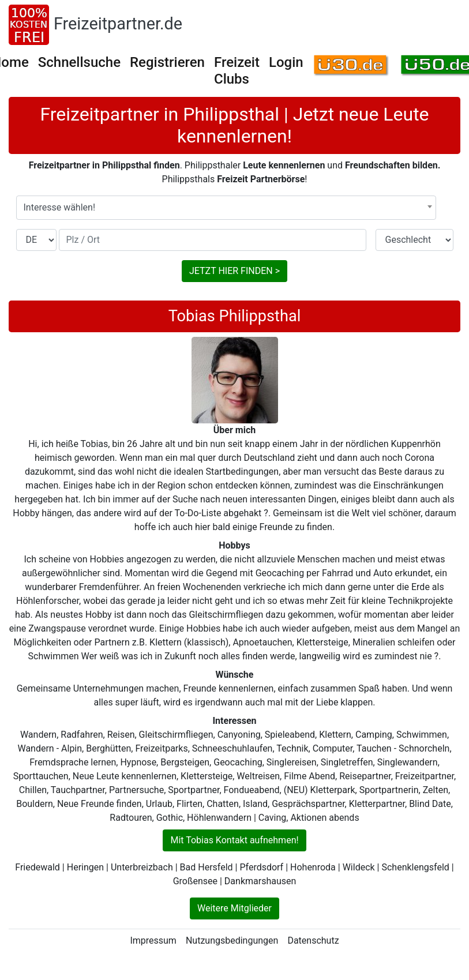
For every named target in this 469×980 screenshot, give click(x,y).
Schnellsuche (79, 62)
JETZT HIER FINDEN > (234, 271)
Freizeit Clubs (237, 71)
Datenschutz (313, 940)
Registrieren (167, 62)
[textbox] (226, 208)
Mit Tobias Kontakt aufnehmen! (234, 840)
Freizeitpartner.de (118, 24)
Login (286, 62)
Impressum (153, 940)
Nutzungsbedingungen (232, 940)
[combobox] (226, 208)
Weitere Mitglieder (234, 908)
